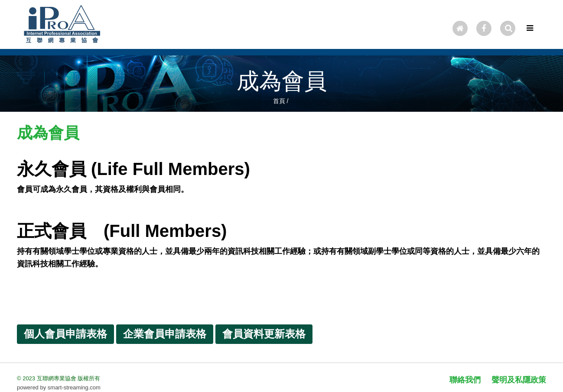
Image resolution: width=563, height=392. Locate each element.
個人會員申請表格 (65, 334)
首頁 (279, 101)
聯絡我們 (465, 380)
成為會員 (282, 81)
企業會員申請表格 (165, 334)
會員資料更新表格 (264, 334)
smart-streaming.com (74, 387)
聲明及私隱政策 (519, 380)
